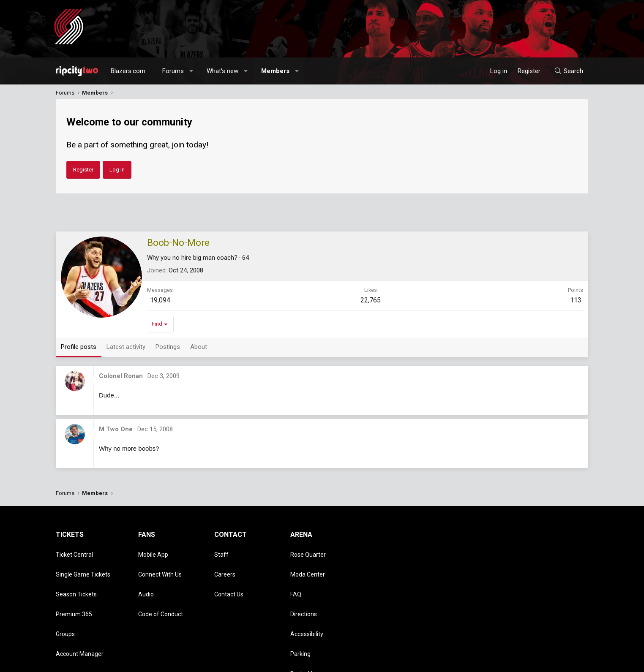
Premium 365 (74, 588)
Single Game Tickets (83, 563)
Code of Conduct (161, 588)
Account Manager (80, 612)
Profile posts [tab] (79, 347)
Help (548, 661)
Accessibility (307, 599)
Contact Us (229, 575)
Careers (225, 563)
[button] (192, 71)
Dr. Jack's (303, 624)
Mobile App (153, 551)
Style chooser (395, 661)
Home (566, 661)
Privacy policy (521, 661)
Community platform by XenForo (126, 661)
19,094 (160, 300)
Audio (146, 575)
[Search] (569, 71)
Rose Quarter (308, 551)
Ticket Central (74, 551)
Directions (304, 588)
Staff (221, 551)
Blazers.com (128, 71)
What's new (222, 71)
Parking (300, 612)
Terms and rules (480, 661)
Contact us (442, 661)
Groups (65, 599)
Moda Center (308, 563)
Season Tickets (76, 575)
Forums (173, 71)
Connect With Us (160, 563)
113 (576, 300)
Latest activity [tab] (126, 347)
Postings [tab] (168, 347)
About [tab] (199, 347)
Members (275, 71)
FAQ (296, 575)
